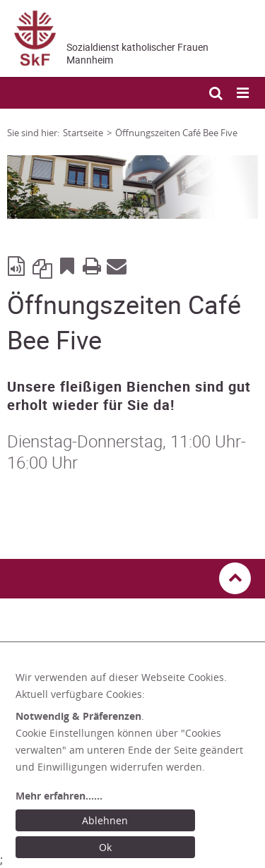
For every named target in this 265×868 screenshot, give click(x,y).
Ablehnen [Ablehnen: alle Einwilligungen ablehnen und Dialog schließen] (105, 820)
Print (92, 265)
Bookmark (67, 265)
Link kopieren (42, 265)
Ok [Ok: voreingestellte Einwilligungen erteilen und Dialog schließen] (105, 847)
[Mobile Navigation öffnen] (244, 94)
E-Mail (117, 265)
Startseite (83, 133)
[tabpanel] (132, 187)
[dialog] (136, 765)
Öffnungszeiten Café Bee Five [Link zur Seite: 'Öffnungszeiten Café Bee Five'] (176, 133)
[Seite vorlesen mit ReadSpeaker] (18, 265)
